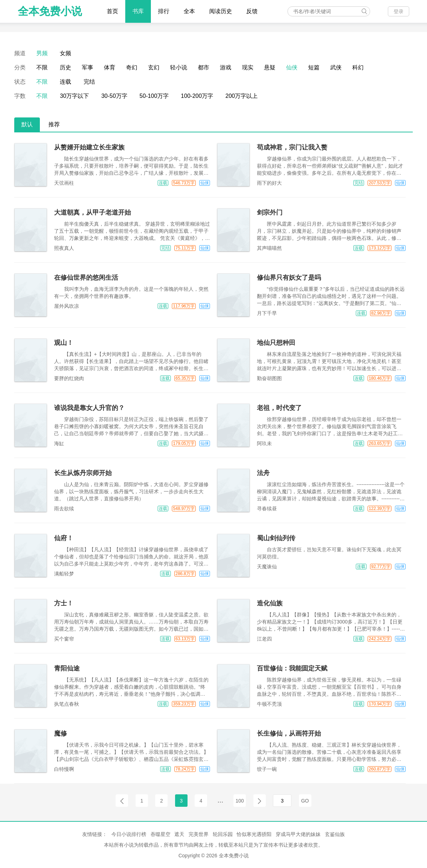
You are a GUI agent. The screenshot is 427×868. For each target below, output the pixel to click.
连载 (65, 82)
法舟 (263, 473)
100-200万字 (197, 96)
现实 (248, 67)
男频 (42, 53)
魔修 (60, 733)
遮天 (179, 834)
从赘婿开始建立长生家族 (89, 147)
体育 (110, 67)
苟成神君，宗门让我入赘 (292, 147)
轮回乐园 (223, 834)
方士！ (64, 603)
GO (305, 801)
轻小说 (179, 67)
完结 (89, 82)
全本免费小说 (50, 11)
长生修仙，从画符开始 (289, 733)
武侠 (336, 67)
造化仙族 (270, 603)
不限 (42, 67)
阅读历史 (221, 11)
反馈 (252, 11)
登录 (399, 11)
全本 (189, 11)
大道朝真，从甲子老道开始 (93, 212)
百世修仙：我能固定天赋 (292, 668)
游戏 (226, 67)
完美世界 (199, 834)
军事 (88, 67)
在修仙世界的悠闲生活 (86, 278)
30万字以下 (74, 96)
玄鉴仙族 (335, 834)
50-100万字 (154, 96)
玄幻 (154, 67)
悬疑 (270, 67)
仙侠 (292, 67)
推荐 (54, 124)
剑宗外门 (270, 212)
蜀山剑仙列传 (276, 538)
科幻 (358, 67)
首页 (112, 11)
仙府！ (64, 538)
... (220, 800)
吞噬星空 (160, 834)
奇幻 (132, 67)
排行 (164, 11)
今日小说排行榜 (129, 834)
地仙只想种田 (276, 343)
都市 (204, 67)
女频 (65, 53)
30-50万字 (114, 96)
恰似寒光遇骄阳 (254, 834)
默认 (27, 124)
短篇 (314, 67)
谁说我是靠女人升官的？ (89, 408)
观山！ (64, 343)
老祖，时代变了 (279, 408)
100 (240, 801)
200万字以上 (242, 96)
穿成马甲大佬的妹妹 (298, 834)
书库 (138, 11)
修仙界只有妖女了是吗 (289, 278)
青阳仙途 (67, 668)
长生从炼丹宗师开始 (83, 473)
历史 (65, 67)
